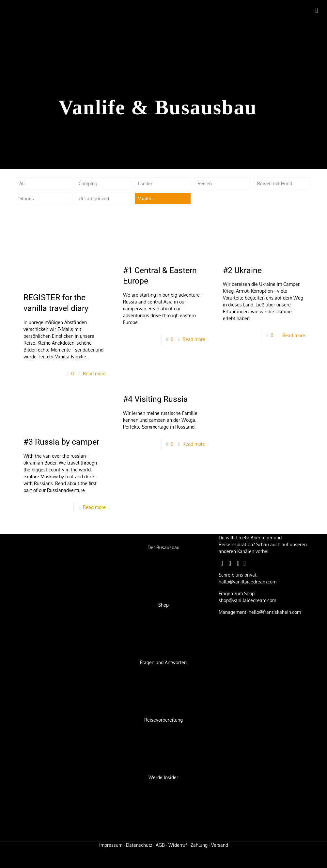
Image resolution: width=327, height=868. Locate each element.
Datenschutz (139, 845)
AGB (160, 845)
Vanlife (145, 198)
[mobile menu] (317, 10)
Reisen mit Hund (275, 183)
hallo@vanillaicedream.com (248, 582)
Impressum (111, 845)
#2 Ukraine (242, 270)
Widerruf (178, 845)
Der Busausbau (163, 547)
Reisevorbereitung (163, 720)
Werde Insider (163, 777)
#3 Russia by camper (61, 442)
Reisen (205, 183)
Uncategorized (94, 198)
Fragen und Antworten (163, 662)
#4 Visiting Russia (156, 399)
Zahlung (199, 845)
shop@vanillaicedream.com (247, 600)
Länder (145, 183)
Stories (27, 198)
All (22, 183)
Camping (88, 183)
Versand (220, 845)
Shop (163, 605)
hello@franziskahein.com (274, 612)
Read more (94, 374)
